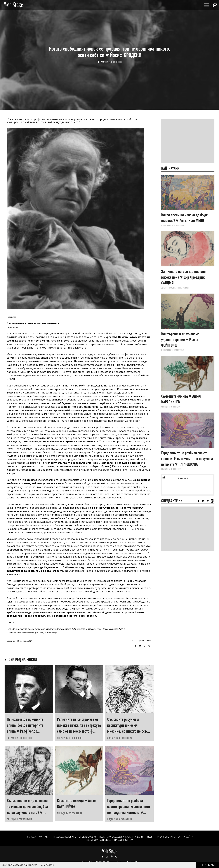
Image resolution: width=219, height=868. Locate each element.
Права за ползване (65, 837)
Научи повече (46, 865)
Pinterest (112, 857)
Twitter (140, 646)
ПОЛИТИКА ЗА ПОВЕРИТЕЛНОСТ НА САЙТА (170, 837)
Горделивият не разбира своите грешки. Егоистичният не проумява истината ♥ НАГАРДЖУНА (187, 459)
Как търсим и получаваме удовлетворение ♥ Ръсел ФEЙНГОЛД (180, 340)
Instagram (149, 646)
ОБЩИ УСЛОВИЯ (88, 837)
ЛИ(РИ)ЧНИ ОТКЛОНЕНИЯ (109, 62)
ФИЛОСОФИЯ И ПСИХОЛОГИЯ (173, 225)
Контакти (45, 837)
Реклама (31, 837)
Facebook (135, 646)
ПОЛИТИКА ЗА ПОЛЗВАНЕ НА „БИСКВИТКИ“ (110, 840)
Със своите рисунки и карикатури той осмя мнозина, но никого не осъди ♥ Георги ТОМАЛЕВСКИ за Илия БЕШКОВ (129, 731)
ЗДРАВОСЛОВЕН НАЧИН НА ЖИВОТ (175, 288)
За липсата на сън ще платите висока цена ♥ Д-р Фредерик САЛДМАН (183, 277)
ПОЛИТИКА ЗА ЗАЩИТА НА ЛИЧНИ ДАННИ (122, 837)
